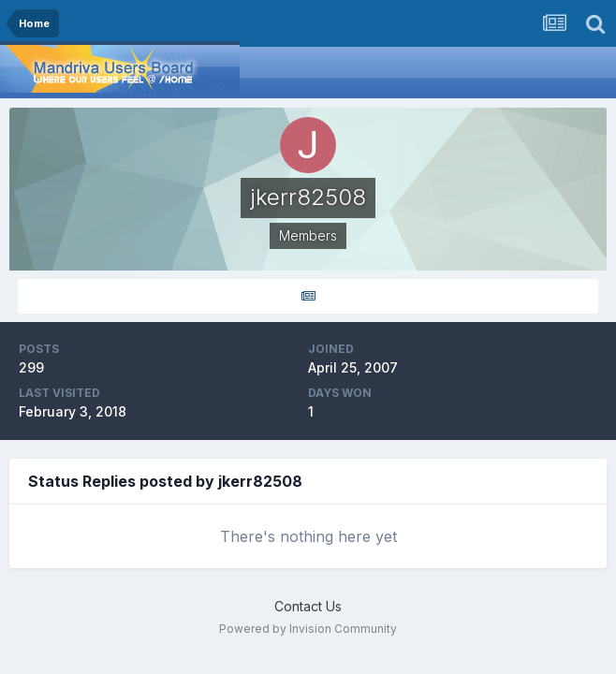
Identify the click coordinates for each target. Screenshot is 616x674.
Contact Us (308, 606)
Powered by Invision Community (308, 629)
